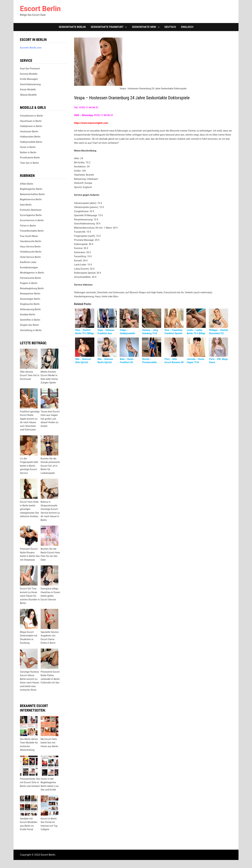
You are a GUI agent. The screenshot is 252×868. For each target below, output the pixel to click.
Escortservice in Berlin (32, 220)
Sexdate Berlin (28, 314)
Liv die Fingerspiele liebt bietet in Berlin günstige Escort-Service (29, 466)
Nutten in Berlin (28, 152)
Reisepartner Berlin (30, 294)
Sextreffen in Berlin (30, 320)
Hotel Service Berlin (30, 257)
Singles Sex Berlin (29, 325)
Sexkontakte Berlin (72, 27)
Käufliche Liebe (28, 262)
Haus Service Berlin (30, 247)
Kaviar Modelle (28, 89)
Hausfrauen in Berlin (31, 121)
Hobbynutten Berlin (30, 137)
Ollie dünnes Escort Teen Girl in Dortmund (30, 375)
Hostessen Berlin (29, 131)
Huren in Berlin (28, 147)
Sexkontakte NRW (144, 27)
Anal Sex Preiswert (30, 69)
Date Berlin (26, 205)
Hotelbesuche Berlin (31, 252)
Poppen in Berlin (29, 283)
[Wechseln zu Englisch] (187, 27)
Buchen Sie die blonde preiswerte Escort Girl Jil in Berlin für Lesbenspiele (50, 466)
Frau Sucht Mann (29, 236)
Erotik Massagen (29, 79)
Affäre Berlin (27, 184)
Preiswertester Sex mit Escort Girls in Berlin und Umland (30, 782)
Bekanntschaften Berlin (32, 194)
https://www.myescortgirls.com (91, 123)
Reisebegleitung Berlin (32, 288)
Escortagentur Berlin (31, 215)
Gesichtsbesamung (30, 84)
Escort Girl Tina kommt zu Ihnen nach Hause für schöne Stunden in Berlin (30, 596)
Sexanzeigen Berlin (30, 299)
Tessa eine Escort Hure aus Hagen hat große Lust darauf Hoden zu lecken (50, 419)
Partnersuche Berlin (30, 278)
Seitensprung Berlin (30, 309)
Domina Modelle (29, 74)
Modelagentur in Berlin (32, 273)
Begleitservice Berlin (31, 199)
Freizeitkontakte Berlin (32, 231)
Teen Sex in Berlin (29, 163)
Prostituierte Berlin (30, 158)
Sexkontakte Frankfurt (107, 27)
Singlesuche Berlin (30, 304)
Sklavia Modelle (28, 95)
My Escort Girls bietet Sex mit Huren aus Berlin (50, 743)
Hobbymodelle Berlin (31, 142)
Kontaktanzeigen (29, 267)
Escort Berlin (40, 9)
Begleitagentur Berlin (31, 189)
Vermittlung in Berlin (31, 330)
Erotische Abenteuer (31, 210)
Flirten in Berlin (28, 226)
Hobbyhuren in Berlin (31, 126)
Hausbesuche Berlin (31, 241)
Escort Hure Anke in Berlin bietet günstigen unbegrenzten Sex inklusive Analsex (29, 509)
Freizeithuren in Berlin (32, 116)
